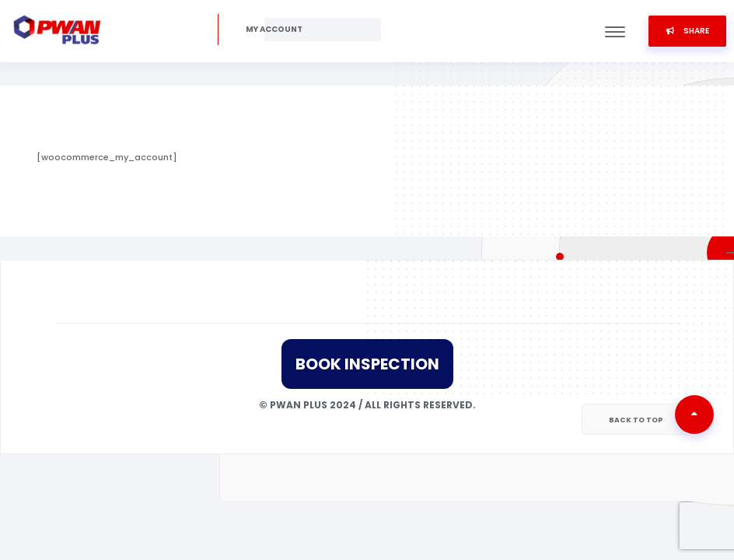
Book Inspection (367, 364)
